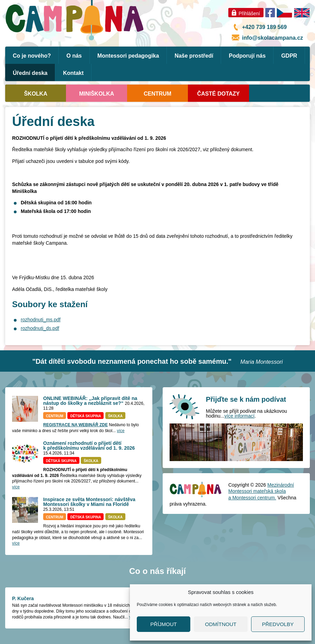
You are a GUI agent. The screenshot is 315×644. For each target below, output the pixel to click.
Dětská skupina (85, 416)
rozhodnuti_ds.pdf (40, 328)
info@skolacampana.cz (273, 38)
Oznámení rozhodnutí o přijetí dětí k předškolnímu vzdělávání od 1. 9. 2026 (89, 446)
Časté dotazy (218, 94)
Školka (36, 94)
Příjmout (164, 624)
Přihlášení (249, 13)
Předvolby (278, 624)
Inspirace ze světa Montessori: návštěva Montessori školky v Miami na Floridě (89, 502)
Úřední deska (30, 73)
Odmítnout (221, 624)
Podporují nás (247, 56)
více (121, 431)
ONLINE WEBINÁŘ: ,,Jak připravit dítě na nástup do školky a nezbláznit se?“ (90, 401)
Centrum (157, 94)
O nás (74, 56)
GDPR (289, 56)
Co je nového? (32, 56)
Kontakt (73, 73)
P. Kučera (23, 598)
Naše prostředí (194, 56)
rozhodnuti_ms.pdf (41, 320)
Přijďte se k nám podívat (246, 399)
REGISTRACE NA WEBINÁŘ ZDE (75, 425)
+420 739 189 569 (264, 27)
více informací (240, 416)
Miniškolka (97, 94)
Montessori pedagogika (128, 56)
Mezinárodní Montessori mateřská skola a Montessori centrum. (261, 491)
